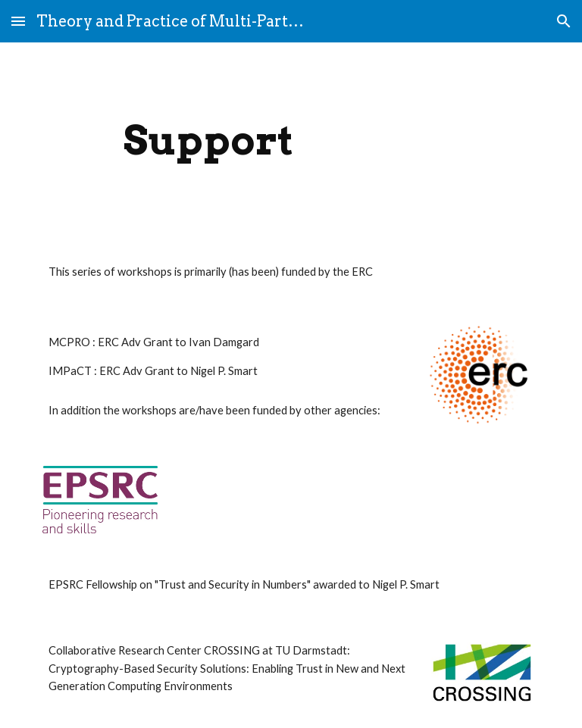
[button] (18, 21)
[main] (208, 141)
